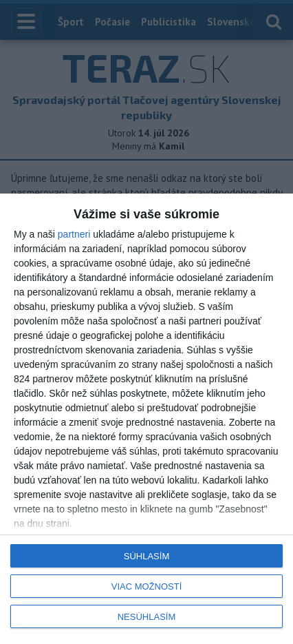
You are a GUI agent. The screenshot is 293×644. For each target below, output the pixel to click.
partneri (74, 234)
